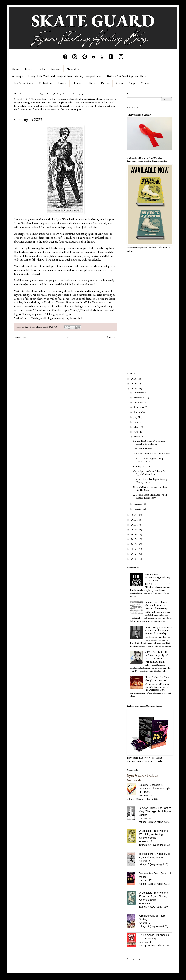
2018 (134, 534)
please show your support (37, 306)
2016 (134, 544)
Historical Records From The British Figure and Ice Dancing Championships (157, 605)
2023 (134, 388)
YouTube (86, 302)
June (136, 422)
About (119, 83)
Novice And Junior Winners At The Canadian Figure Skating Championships (158, 630)
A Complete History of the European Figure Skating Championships (154, 896)
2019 (134, 529)
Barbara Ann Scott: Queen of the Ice (128, 76)
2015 (134, 549)
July (136, 417)
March (137, 436)
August (138, 412)
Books (41, 69)
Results (62, 83)
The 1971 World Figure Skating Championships (148, 460)
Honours (78, 83)
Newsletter (73, 69)
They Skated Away (22, 83)
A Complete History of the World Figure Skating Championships (154, 834)
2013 (134, 559)
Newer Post (21, 337)
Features (56, 69)
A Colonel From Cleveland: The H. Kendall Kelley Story (150, 496)
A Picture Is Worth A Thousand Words (152, 453)
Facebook (50, 302)
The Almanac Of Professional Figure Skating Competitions (158, 577)
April (136, 432)
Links (92, 83)
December (139, 393)
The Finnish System (143, 449)
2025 (134, 379)
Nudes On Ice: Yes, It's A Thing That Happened (157, 679)
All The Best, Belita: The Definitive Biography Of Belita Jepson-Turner (157, 655)
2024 (134, 383)
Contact (146, 83)
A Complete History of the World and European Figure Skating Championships (57, 76)
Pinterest (71, 302)
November (139, 398)
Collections (45, 83)
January (138, 509)
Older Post (110, 337)
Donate (105, 83)
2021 (134, 520)
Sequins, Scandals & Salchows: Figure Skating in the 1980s (155, 788)
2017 (134, 539)
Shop (132, 83)
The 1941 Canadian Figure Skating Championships (150, 480)
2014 (134, 554)
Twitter (60, 302)
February (138, 504)
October (138, 402)
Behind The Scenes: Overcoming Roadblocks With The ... (149, 442)
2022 (134, 515)
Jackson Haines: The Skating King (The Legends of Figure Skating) (155, 811)
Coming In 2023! (142, 466)
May (136, 427)
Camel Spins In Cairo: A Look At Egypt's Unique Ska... (149, 473)
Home (15, 69)
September (139, 407)
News (28, 69)
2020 (134, 525)
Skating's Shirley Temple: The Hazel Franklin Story (150, 488)
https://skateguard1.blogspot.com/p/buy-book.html (53, 318)
